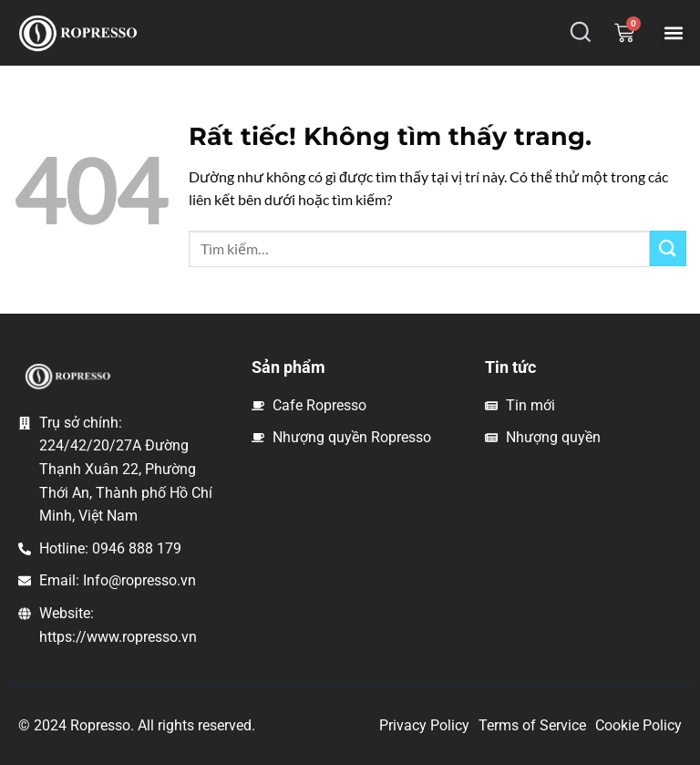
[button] (674, 32)
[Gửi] (668, 248)
